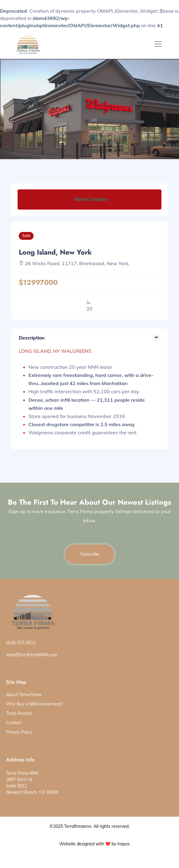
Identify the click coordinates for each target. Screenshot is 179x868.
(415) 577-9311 (21, 643)
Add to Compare (91, 199)
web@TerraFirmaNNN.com (32, 655)
